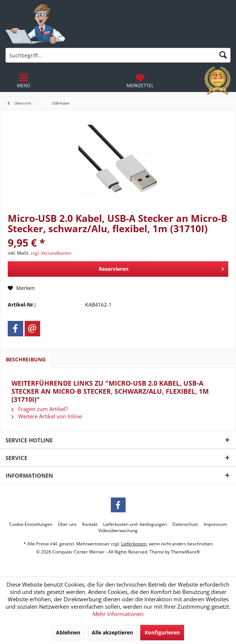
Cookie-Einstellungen (31, 524)
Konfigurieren (162, 632)
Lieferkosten (134, 544)
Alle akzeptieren (112, 632)
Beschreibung (26, 359)
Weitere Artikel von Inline (47, 416)
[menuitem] (140, 81)
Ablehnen (68, 632)
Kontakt (90, 524)
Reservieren (161, 268)
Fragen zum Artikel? (40, 409)
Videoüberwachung (118, 531)
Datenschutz (185, 524)
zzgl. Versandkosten (51, 253)
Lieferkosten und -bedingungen (135, 524)
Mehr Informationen (118, 614)
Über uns (67, 524)
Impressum (215, 524)
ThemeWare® (185, 552)
